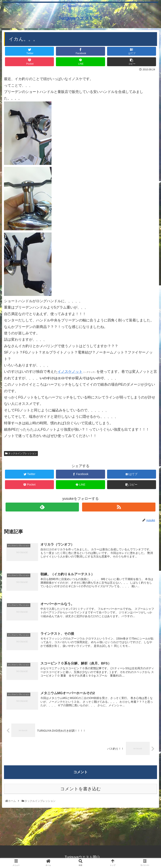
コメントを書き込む (81, 788)
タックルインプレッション (21, 453)
